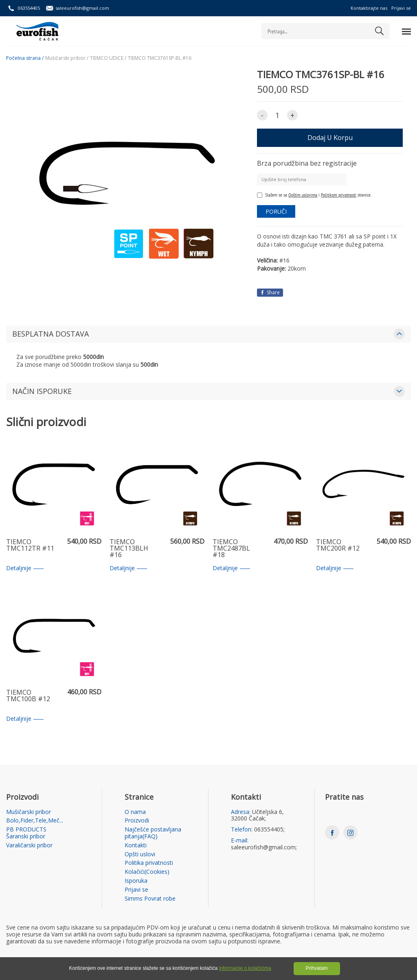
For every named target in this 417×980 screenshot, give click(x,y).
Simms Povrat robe (150, 899)
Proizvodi (137, 821)
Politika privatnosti (149, 863)
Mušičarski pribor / (67, 58)
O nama (135, 812)
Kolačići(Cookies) (147, 872)
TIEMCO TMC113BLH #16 (129, 549)
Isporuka (136, 881)
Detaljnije (25, 568)
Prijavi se (401, 8)
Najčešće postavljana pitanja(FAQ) (153, 833)
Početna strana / (25, 58)
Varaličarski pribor (29, 845)
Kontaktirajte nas (369, 8)
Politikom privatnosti (339, 195)
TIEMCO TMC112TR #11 (30, 546)
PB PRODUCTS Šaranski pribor (26, 833)
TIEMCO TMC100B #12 (28, 696)
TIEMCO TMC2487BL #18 (231, 549)
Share (270, 292)
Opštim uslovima (303, 195)
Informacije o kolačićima (245, 968)
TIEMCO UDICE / (108, 58)
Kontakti (136, 845)
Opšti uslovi (140, 854)
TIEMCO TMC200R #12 (338, 546)
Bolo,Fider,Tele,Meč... (35, 821)
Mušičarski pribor (29, 812)
